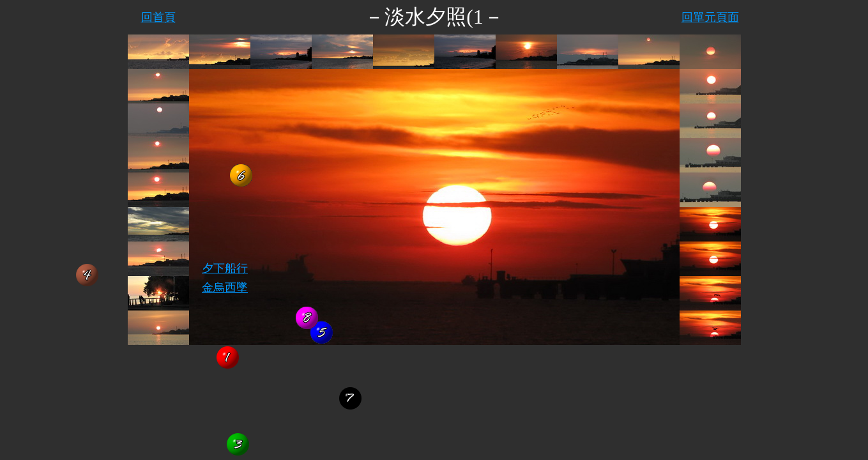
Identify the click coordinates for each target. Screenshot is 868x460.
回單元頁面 (710, 17)
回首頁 (158, 17)
